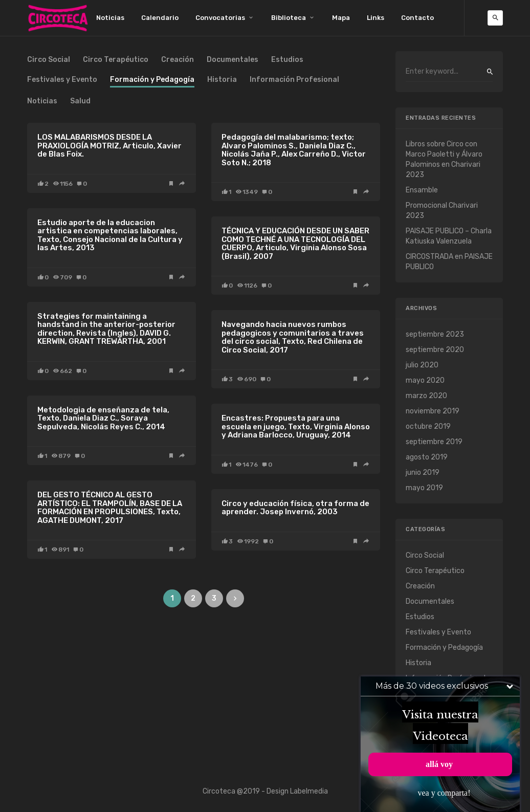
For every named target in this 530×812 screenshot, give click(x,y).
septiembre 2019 (434, 442)
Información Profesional (294, 80)
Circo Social (49, 60)
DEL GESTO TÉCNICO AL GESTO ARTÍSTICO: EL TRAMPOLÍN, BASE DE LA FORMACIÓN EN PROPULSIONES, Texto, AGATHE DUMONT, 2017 (110, 508)
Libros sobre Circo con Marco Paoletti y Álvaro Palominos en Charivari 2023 (444, 159)
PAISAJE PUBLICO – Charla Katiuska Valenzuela (449, 236)
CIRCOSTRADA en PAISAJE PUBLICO (449, 262)
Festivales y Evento (62, 80)
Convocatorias (220, 18)
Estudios (287, 60)
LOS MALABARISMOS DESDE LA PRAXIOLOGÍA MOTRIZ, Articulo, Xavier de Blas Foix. (109, 146)
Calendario (160, 18)
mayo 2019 (424, 488)
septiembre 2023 (435, 334)
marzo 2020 (426, 396)
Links (376, 18)
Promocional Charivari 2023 (442, 211)
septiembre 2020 (435, 350)
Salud (80, 102)
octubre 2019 (428, 426)
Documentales (233, 60)
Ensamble (422, 190)
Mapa (341, 18)
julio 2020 (422, 365)
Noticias (110, 18)
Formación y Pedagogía (444, 648)
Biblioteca (289, 18)
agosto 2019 (427, 457)
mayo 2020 (425, 380)
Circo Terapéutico (116, 60)
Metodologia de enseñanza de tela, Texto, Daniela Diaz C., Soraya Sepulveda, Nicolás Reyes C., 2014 (103, 418)
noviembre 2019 (433, 411)
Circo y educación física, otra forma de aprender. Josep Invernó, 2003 (295, 508)
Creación (178, 60)
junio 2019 (423, 473)
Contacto (417, 18)
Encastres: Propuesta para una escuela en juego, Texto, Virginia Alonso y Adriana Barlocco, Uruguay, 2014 (296, 426)
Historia (222, 80)
